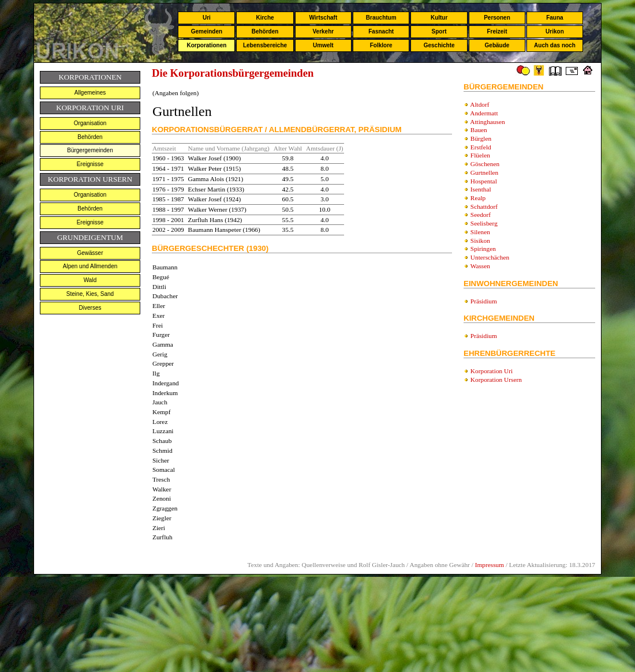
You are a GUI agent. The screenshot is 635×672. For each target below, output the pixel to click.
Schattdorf (484, 207)
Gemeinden (207, 31)
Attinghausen (487, 122)
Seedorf (481, 215)
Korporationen (206, 45)
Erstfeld (481, 147)
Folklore (381, 45)
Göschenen (485, 164)
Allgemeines (90, 93)
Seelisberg (484, 223)
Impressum (490, 565)
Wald (90, 280)
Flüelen (480, 155)
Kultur (439, 18)
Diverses (90, 308)
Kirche (265, 18)
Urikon (555, 31)
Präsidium (484, 301)
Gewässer (90, 253)
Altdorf (479, 104)
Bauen (479, 130)
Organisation (90, 123)
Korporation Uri (492, 371)
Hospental (484, 181)
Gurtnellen (484, 172)
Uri (207, 18)
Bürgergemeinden (90, 150)
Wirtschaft (323, 18)
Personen (497, 18)
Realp (478, 198)
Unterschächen (490, 257)
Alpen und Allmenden (90, 266)
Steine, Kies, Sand (90, 294)
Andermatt (484, 113)
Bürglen (481, 138)
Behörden (265, 31)
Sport (439, 31)
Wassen (480, 266)
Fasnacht (381, 31)
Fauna (554, 18)
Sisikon (480, 241)
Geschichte (439, 45)
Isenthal (481, 189)
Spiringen (483, 249)
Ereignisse (90, 164)
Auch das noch (555, 45)
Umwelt (323, 45)
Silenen (480, 232)
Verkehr (323, 31)
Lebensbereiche (265, 45)
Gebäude (497, 45)
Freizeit (497, 31)
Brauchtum (381, 18)
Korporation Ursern (496, 380)
